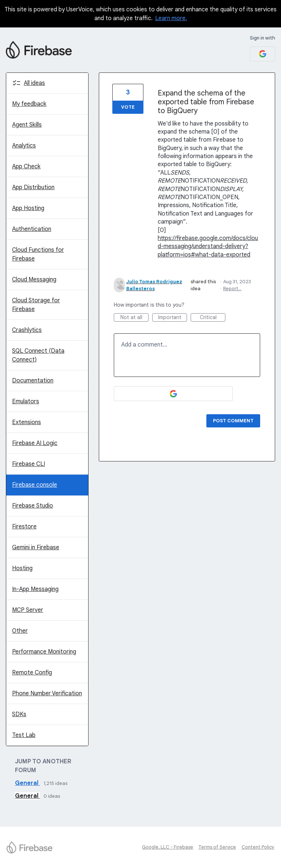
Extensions (27, 422)
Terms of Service (217, 847)
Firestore (24, 527)
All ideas (34, 83)
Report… (232, 289)
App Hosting (28, 208)
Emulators (26, 401)
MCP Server (28, 610)
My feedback (29, 104)
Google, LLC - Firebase (168, 847)
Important (173, 318)
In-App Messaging (35, 589)
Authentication (32, 229)
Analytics (24, 146)
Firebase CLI (29, 464)
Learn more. (171, 18)
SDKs (19, 714)
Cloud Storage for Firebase (36, 305)
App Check (26, 167)
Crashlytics (27, 330)
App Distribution (33, 187)
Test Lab (24, 735)
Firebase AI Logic (35, 443)
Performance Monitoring (44, 652)
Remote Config (32, 673)
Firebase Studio (33, 506)
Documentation (33, 381)
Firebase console (35, 485)
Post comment (233, 421)
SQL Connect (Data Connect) (38, 355)
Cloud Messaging (34, 280)
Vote (128, 107)
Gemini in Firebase (36, 547)
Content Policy (258, 847)
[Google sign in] (263, 54)
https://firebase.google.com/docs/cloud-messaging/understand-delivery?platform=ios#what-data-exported (208, 246)
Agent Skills (27, 125)
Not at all (135, 318)
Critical (213, 318)
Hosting (22, 568)
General (27, 783)
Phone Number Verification (47, 693)
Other (20, 631)
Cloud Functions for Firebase (38, 254)
